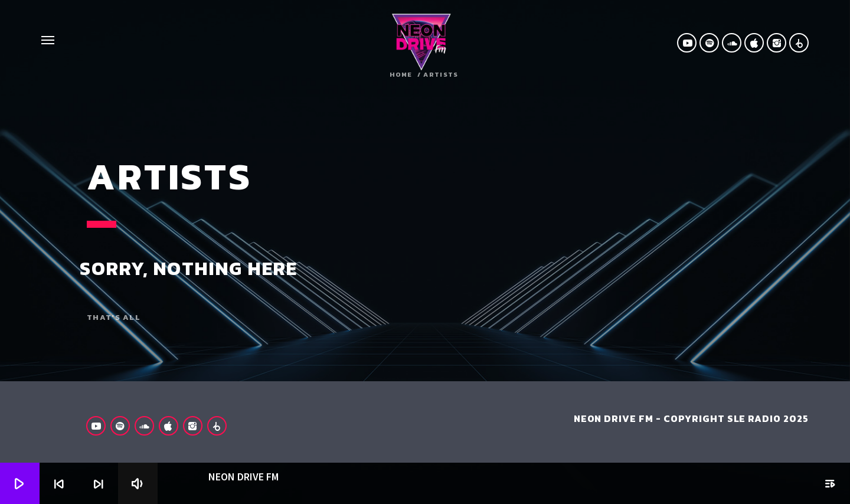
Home (401, 75)
